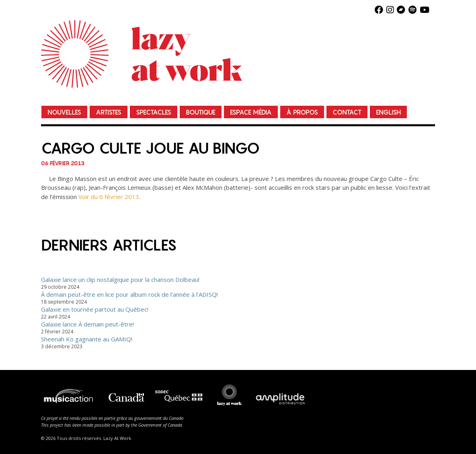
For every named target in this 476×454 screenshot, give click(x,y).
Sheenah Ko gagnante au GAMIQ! (87, 339)
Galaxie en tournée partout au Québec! (95, 309)
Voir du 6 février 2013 (109, 197)
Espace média (251, 112)
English (388, 112)
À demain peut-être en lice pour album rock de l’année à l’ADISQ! (129, 294)
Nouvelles (64, 112)
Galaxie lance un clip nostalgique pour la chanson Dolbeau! (120, 279)
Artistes (109, 112)
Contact (347, 112)
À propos (302, 112)
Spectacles (154, 112)
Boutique (201, 112)
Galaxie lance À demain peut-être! (87, 324)
